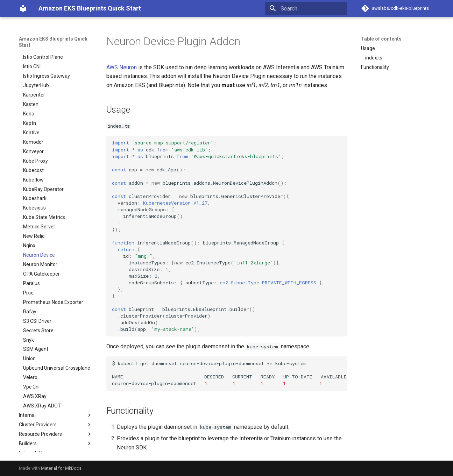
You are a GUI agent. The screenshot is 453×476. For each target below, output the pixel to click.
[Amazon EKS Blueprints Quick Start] (23, 8)
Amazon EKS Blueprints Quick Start (53, 42)
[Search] (306, 8)
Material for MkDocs (61, 468)
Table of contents (381, 39)
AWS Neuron (122, 67)
